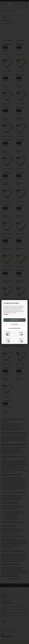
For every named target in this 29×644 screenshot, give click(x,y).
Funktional (8, 340)
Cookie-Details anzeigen (14, 328)
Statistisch (21, 340)
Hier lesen (6, 314)
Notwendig (8, 334)
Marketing (21, 334)
